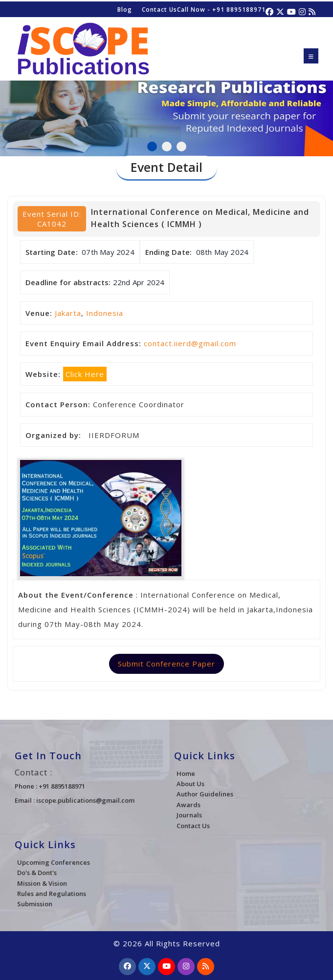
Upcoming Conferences (54, 862)
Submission (35, 904)
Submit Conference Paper (166, 664)
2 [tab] (167, 146)
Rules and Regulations (52, 894)
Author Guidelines (205, 794)
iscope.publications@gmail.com (85, 800)
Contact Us (159, 10)
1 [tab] (152, 146)
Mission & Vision (42, 883)
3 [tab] (181, 146)
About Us (190, 784)
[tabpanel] (166, 102)
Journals (189, 815)
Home (186, 773)
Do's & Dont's (37, 873)
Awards (189, 805)
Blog (125, 10)
